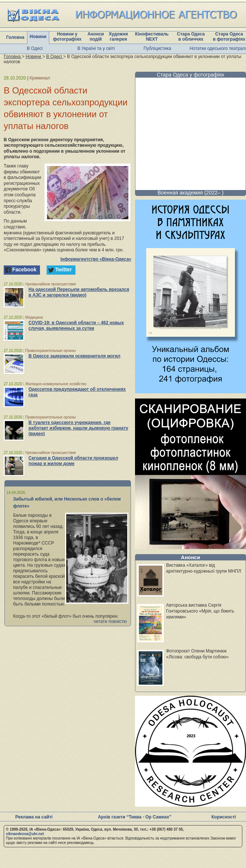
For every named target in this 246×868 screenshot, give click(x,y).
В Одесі (35, 48)
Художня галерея (118, 37)
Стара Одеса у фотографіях (191, 75)
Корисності (224, 817)
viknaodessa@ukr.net (25, 834)
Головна (15, 37)
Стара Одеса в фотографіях (229, 37)
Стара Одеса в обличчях (191, 37)
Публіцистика (157, 48)
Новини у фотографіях (67, 37)
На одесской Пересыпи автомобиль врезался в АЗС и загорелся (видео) (79, 292)
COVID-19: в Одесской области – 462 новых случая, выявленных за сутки (76, 325)
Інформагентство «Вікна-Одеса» (96, 259)
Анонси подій (96, 37)
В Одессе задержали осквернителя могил (74, 356)
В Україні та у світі (96, 48)
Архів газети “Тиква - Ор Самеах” (135, 817)
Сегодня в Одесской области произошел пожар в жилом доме (73, 461)
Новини (38, 37)
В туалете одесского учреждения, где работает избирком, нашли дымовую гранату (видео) (78, 428)
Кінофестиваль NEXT (152, 37)
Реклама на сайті (34, 817)
